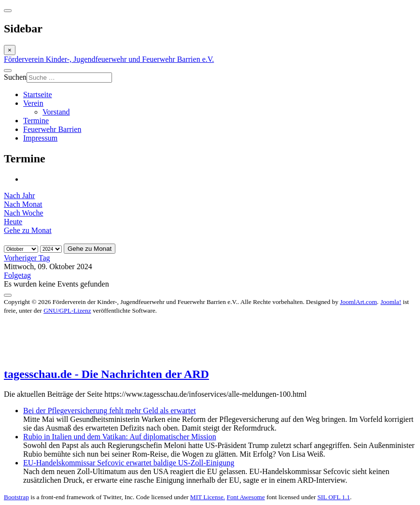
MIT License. (208, 497)
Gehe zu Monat (28, 230)
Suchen (15, 77)
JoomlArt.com (358, 302)
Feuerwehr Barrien (52, 129)
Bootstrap (16, 497)
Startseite (38, 94)
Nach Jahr (19, 195)
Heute (13, 222)
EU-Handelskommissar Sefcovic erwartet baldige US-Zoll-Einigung (129, 463)
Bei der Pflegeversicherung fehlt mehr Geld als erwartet (110, 411)
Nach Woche (24, 213)
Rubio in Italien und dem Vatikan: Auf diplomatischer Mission (120, 437)
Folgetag (17, 275)
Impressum (40, 138)
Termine (36, 121)
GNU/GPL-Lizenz (67, 310)
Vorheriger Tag (27, 258)
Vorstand (56, 112)
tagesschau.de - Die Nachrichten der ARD (106, 374)
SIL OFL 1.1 (334, 497)
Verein (33, 103)
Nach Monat (23, 204)
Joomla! (391, 302)
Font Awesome (245, 497)
